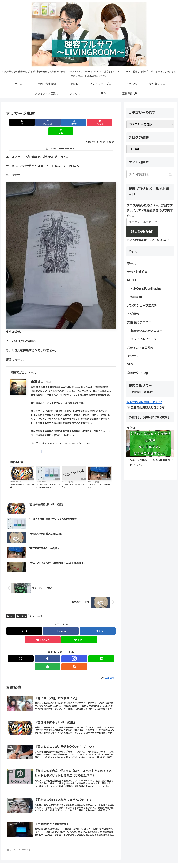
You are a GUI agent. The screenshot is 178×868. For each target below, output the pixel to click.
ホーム (131, 263)
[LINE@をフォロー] (65, 650)
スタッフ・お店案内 (140, 347)
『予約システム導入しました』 (74, 477)
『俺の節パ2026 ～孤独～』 (99, 477)
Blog (31, 470)
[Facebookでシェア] (42, 122)
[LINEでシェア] (98, 122)
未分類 (21, 607)
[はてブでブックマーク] (61, 122)
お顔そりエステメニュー (146, 330)
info (83, 470)
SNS (130, 364)
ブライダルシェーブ (143, 339)
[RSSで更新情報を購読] (79, 650)
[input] (150, 174)
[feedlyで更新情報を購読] (72, 650)
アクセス (133, 356)
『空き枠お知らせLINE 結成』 (22, 477)
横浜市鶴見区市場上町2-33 (144, 402)
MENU (131, 280)
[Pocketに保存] (79, 122)
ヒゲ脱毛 (133, 314)
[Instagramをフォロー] (57, 650)
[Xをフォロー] (42, 650)
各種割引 (136, 297)
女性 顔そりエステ (139, 322)
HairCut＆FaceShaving (146, 288)
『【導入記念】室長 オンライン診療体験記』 (48, 477)
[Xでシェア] (24, 122)
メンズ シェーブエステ (142, 305)
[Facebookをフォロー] (50, 650)
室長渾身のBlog (137, 373)
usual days (107, 470)
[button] (171, 175)
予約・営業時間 (137, 271)
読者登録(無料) (142, 232)
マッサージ (36, 607)
